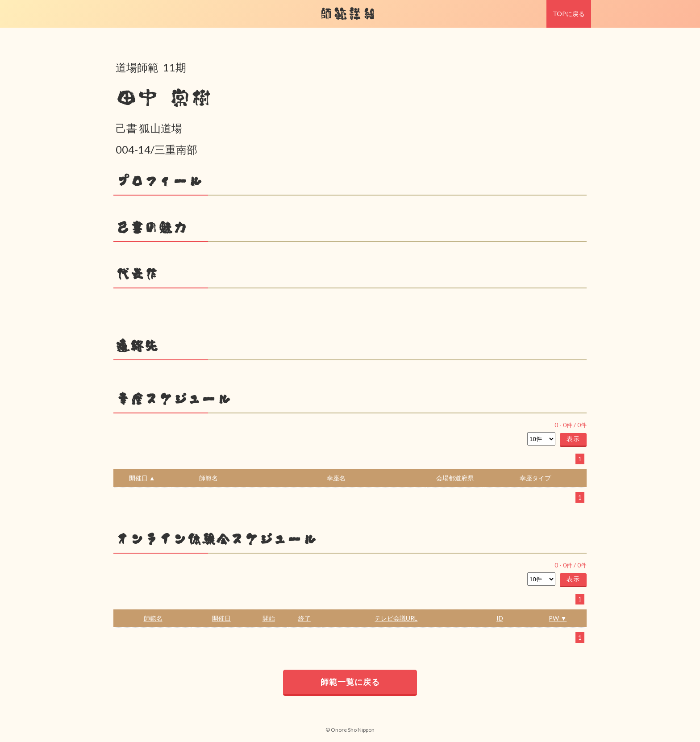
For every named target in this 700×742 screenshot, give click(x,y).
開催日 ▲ (142, 478)
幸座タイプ (535, 478)
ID (500, 618)
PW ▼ (558, 618)
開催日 (221, 618)
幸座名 (336, 478)
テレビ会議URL (396, 618)
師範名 (208, 478)
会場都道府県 (455, 478)
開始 (269, 618)
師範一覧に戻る (350, 682)
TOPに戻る (569, 14)
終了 (304, 618)
